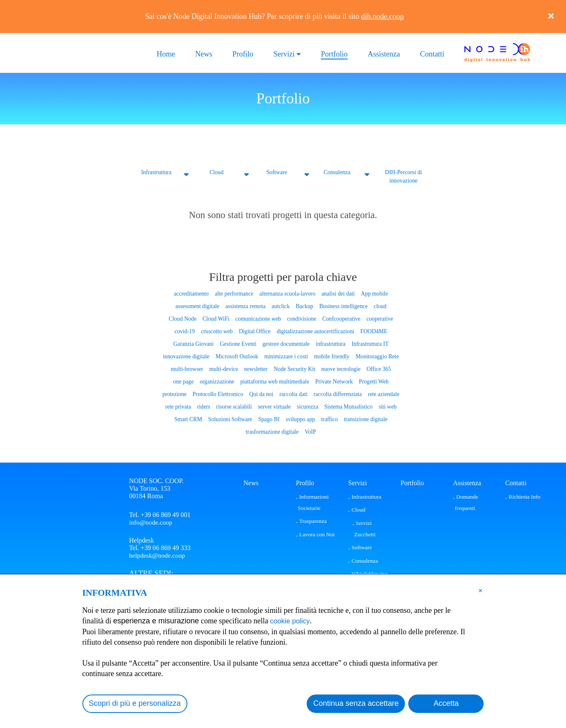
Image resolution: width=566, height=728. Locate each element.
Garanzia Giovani (195, 343)
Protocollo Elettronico (218, 394)
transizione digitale (365, 419)
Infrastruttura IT (369, 343)
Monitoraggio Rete (376, 356)
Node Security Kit (295, 369)
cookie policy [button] (292, 621)
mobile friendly (331, 356)
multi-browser (188, 369)
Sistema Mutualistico (348, 406)
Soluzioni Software (230, 419)
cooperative (379, 318)
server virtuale (274, 406)
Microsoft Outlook (237, 356)
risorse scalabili (234, 406)
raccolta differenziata (337, 394)
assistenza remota (246, 306)
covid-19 (186, 331)
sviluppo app (300, 419)
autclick (280, 306)
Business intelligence (343, 306)
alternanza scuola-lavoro (287, 293)
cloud (379, 306)
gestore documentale (286, 343)
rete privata (179, 406)
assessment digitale (198, 306)
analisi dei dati (337, 293)
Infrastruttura (156, 172)
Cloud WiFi (216, 318)
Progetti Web (373, 381)
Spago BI (269, 419)
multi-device (224, 369)
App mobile (374, 293)
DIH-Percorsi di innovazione (403, 176)
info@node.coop (151, 522)
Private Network (334, 381)
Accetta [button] (446, 703)
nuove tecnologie (340, 369)
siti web (387, 406)
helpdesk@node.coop (158, 556)
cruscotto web (217, 331)
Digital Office (255, 331)
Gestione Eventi (239, 343)
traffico (329, 419)
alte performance (234, 293)
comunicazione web (259, 318)
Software (277, 172)
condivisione (301, 318)
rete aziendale (383, 394)
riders (204, 406)
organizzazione (218, 381)
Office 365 (378, 369)
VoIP (310, 431)
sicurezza (307, 406)
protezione (175, 394)
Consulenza (337, 172)
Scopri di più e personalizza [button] (135, 703)
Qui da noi (262, 394)
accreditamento (192, 293)
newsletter (256, 369)
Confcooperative (341, 318)
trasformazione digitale (272, 431)
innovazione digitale (187, 356)
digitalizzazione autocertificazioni (315, 331)
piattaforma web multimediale (275, 381)
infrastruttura (330, 343)
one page (184, 381)
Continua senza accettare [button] (356, 703)
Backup (304, 306)
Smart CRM (189, 419)
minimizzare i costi (286, 356)
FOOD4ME (373, 331)
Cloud (216, 172)
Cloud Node (184, 318)
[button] (481, 590)
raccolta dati (293, 394)
